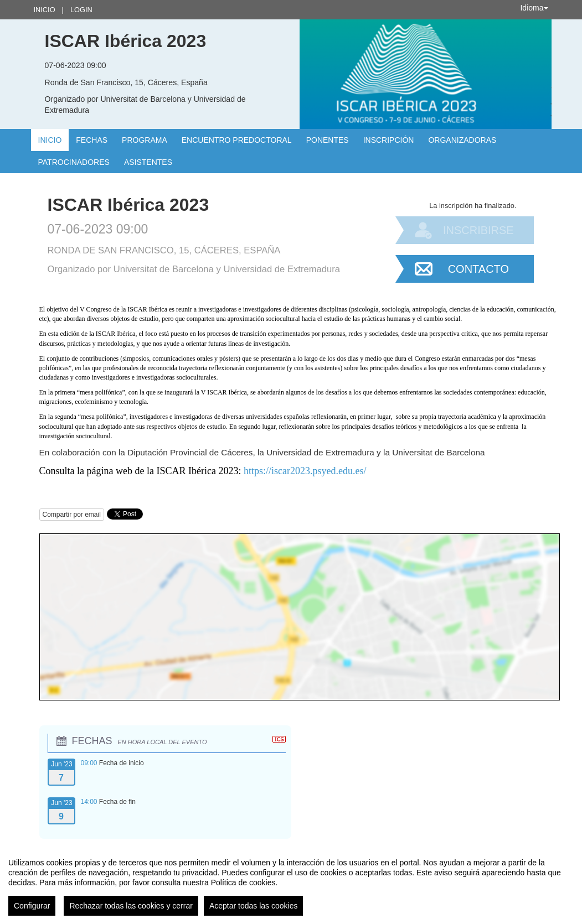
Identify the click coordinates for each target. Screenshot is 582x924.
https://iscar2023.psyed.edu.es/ (305, 471)
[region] (291, 883)
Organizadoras (462, 140)
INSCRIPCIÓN (389, 140)
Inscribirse (478, 230)
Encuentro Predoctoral (237, 140)
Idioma (534, 8)
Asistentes (148, 162)
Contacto (478, 269)
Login (81, 10)
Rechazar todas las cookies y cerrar (131, 906)
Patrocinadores (74, 162)
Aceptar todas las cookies (254, 906)
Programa (145, 140)
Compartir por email (72, 515)
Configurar (32, 906)
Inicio (45, 10)
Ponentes (328, 140)
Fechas (92, 140)
